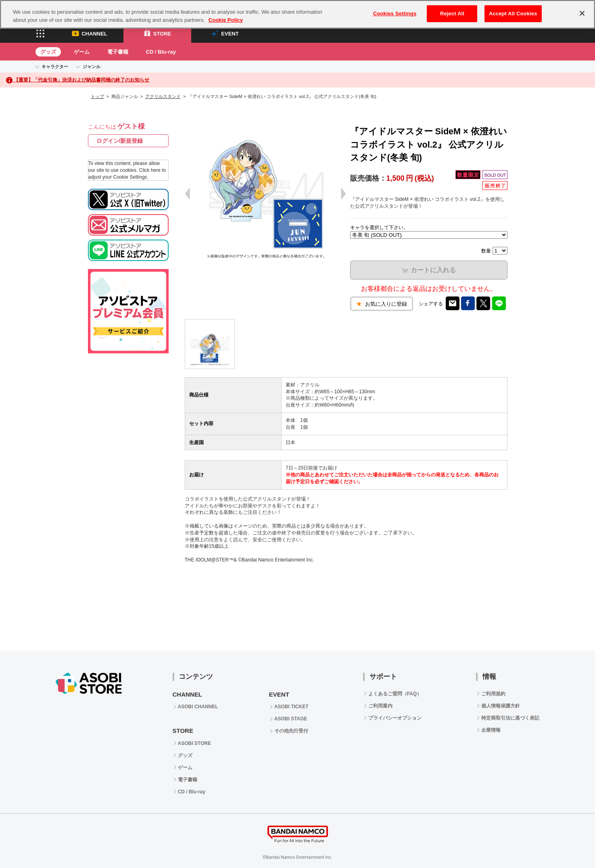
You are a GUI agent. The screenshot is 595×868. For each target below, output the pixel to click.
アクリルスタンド (163, 96)
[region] (297, 14)
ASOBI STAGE (291, 719)
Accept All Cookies (513, 14)
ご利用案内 (380, 706)
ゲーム (82, 52)
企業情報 (491, 730)
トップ (97, 96)
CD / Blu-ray (161, 52)
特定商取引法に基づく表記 (510, 718)
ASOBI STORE (194, 743)
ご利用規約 (493, 694)
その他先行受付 (291, 731)
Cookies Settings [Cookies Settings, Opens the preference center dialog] (395, 14)
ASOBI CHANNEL (198, 707)
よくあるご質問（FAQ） (395, 694)
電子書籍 (118, 52)
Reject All (452, 14)
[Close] (582, 13)
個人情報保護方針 (501, 706)
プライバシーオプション (395, 718)
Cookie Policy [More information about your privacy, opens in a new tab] (226, 20)
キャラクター (55, 67)
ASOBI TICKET (291, 707)
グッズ (48, 52)
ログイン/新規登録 (120, 141)
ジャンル (92, 67)
